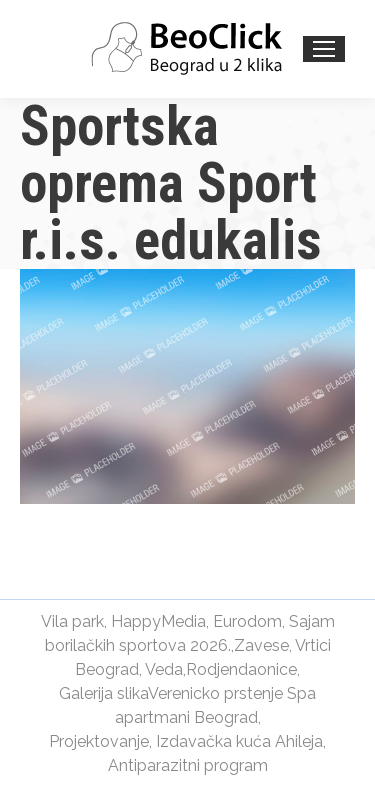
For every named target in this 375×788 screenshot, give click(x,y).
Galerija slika (103, 693)
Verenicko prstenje (215, 693)
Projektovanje (99, 741)
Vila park (72, 621)
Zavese (261, 645)
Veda (164, 669)
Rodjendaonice (241, 669)
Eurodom (247, 621)
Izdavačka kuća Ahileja (239, 741)
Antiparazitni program (188, 765)
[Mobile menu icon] (324, 49)
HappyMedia (158, 621)
